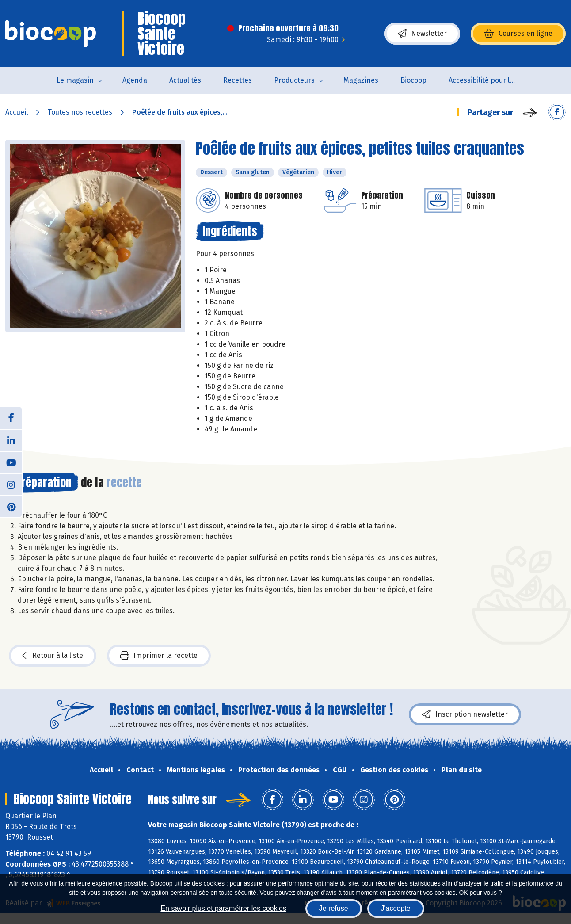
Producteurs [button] (294, 80)
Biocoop (413, 80)
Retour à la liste (53, 656)
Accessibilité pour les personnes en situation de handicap (487, 80)
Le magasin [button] (75, 80)
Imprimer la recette (159, 656)
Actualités (185, 80)
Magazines (361, 80)
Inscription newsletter (465, 714)
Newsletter (422, 34)
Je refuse (334, 908)
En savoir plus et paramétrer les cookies (223, 908)
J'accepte (396, 908)
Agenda (135, 80)
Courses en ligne (518, 34)
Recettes (238, 80)
